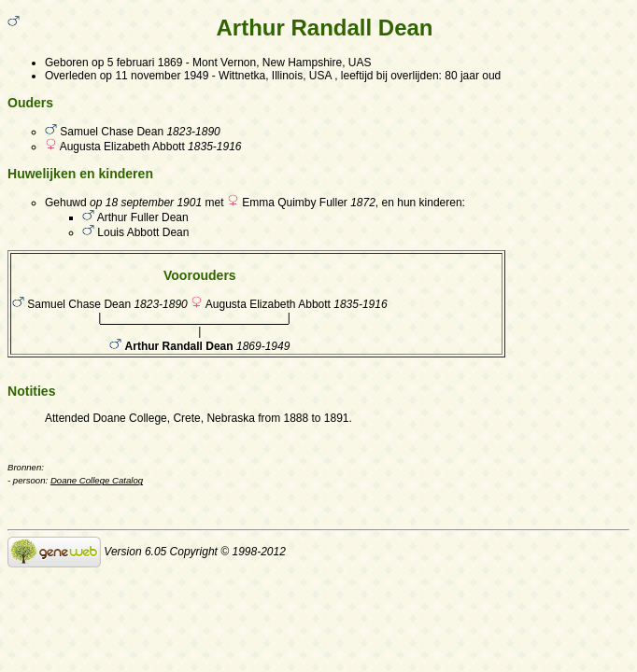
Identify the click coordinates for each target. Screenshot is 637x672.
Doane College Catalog (97, 480)
